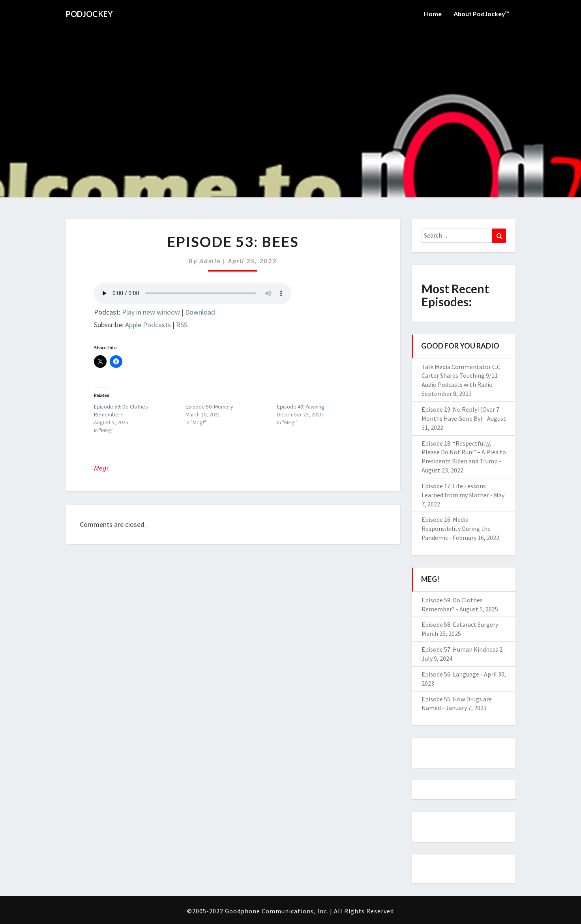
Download (200, 312)
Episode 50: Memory (209, 407)
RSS (182, 325)
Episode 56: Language (450, 674)
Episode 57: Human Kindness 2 (462, 649)
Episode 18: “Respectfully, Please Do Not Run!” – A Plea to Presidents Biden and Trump (464, 452)
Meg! (101, 468)
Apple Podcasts (148, 325)
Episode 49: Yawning (301, 407)
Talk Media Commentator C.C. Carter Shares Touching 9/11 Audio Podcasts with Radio (462, 376)
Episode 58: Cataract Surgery (460, 624)
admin (210, 261)
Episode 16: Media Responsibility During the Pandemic (456, 529)
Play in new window (151, 312)
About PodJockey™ (481, 14)
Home (432, 14)
